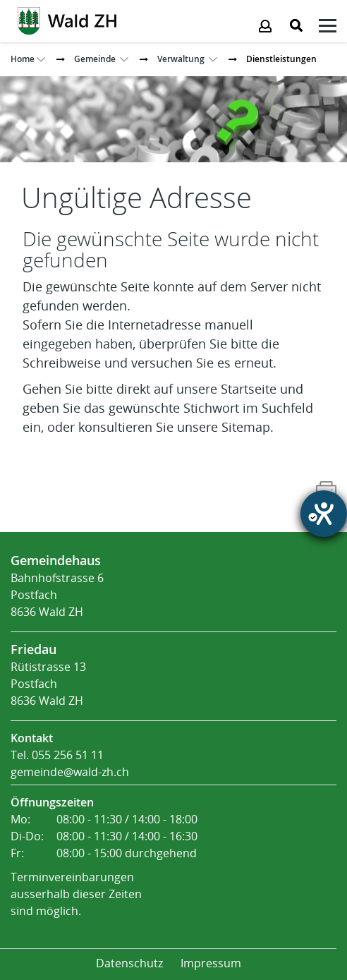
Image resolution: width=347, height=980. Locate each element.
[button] (95, 59)
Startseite (249, 389)
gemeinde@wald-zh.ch (70, 772)
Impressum (211, 963)
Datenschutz (129, 963)
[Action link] (67, 20)
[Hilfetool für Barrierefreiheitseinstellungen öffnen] (324, 514)
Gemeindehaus (56, 560)
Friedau (34, 649)
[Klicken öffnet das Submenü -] (328, 28)
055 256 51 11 (68, 755)
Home (23, 59)
